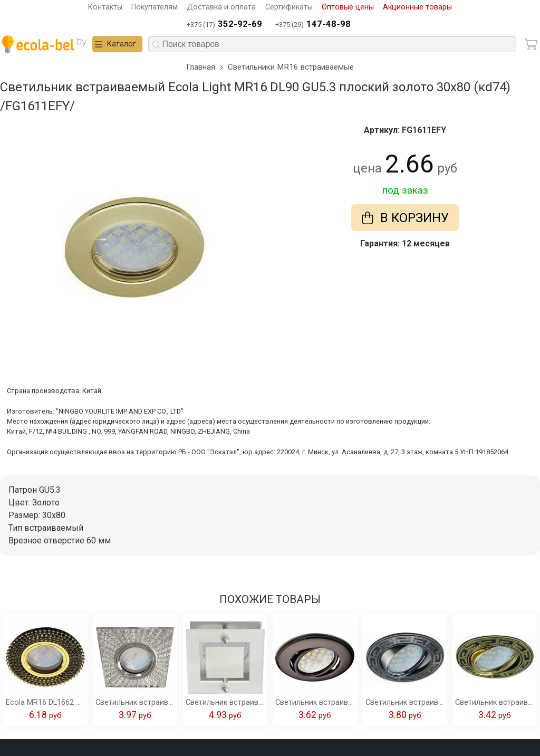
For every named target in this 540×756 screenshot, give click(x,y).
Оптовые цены (348, 7)
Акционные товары (417, 7)
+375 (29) (313, 25)
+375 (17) (224, 25)
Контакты (105, 7)
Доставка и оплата (221, 7)
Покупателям (155, 7)
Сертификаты (289, 7)
